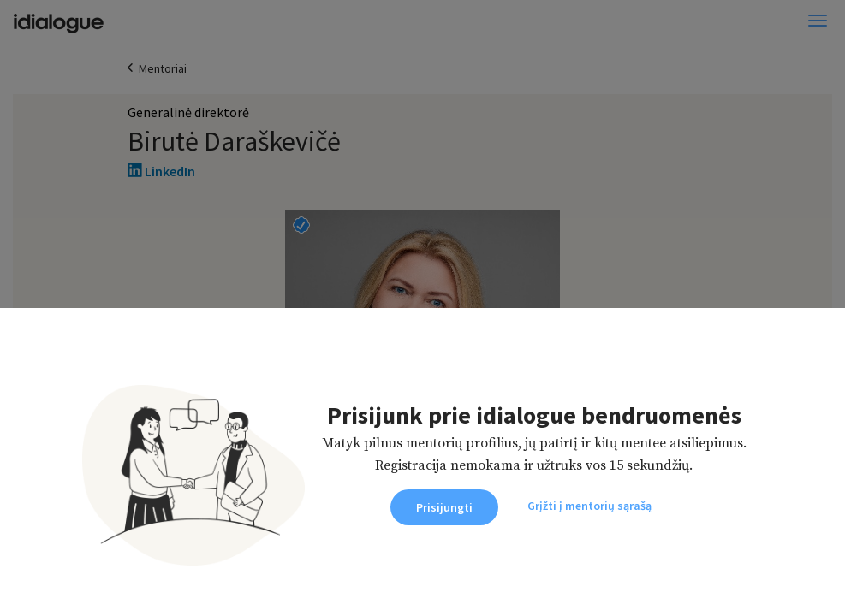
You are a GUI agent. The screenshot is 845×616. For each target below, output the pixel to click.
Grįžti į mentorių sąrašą (589, 506)
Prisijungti (444, 507)
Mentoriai (163, 68)
